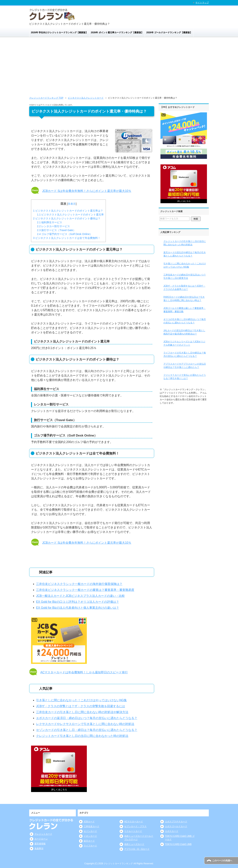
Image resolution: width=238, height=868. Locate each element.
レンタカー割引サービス (53, 226)
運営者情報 (40, 844)
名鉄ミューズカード (134, 844)
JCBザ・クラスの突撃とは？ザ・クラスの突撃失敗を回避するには (81, 706)
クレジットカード (43, 834)
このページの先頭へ (222, 861)
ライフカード (90, 846)
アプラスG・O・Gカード (137, 849)
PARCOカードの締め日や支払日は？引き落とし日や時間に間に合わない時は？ (184, 299)
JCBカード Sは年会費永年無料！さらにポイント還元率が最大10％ (87, 191)
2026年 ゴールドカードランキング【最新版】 (169, 33)
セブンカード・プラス (135, 826)
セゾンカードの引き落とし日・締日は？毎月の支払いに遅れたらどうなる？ (87, 730)
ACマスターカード (134, 822)
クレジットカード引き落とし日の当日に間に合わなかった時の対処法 (82, 736)
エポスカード (172, 831)
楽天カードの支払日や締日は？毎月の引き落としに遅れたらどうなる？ (185, 254)
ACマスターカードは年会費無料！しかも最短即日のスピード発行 (84, 672)
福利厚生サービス (50, 222)
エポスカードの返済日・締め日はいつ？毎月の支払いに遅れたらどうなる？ (87, 718)
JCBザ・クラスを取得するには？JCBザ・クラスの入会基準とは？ (184, 288)
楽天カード (89, 841)
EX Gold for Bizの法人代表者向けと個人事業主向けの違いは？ (77, 608)
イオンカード (90, 836)
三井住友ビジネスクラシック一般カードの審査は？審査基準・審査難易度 (85, 590)
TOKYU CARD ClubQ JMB (178, 844)
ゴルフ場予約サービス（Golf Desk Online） (65, 234)
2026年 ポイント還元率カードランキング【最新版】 (117, 33)
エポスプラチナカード (176, 822)
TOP (46, 98)
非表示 (72, 204)
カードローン (41, 839)
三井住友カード (91, 826)
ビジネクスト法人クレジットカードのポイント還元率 (70, 215)
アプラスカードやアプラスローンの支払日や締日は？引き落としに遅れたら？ (185, 366)
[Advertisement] (119, 68)
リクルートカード (133, 831)
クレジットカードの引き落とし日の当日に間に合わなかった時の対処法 (185, 243)
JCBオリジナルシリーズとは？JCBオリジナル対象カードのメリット (184, 343)
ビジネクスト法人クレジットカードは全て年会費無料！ (67, 238)
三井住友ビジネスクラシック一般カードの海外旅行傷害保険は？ (79, 584)
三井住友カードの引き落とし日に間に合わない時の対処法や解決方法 (82, 712)
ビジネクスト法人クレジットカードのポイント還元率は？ (68, 211)
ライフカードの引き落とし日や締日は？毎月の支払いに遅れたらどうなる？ (185, 354)
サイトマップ (202, 3)
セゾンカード (90, 831)
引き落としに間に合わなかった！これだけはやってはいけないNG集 (81, 700)
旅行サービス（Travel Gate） (56, 230)
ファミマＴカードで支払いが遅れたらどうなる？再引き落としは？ (185, 377)
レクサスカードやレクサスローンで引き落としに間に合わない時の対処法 (85, 724)
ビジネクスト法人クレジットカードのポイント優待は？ (67, 218)
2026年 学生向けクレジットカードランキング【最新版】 (59, 33)
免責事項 (39, 848)
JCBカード (89, 822)
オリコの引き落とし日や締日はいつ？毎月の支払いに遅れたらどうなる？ (185, 321)
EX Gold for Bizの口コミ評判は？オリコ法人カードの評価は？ (77, 602)
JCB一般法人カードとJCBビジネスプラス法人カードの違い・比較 (80, 596)
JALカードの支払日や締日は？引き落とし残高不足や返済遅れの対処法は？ (184, 332)
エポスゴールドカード (176, 826)
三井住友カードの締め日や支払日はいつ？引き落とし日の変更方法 (185, 276)
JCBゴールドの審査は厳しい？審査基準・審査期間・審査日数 (185, 310)
